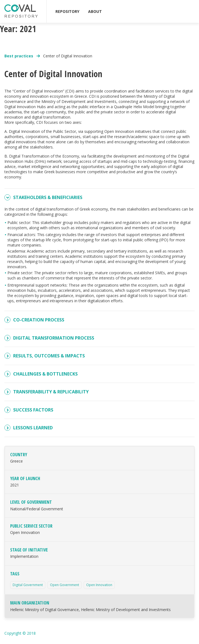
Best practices (19, 56)
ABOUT (95, 11)
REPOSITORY (67, 11)
